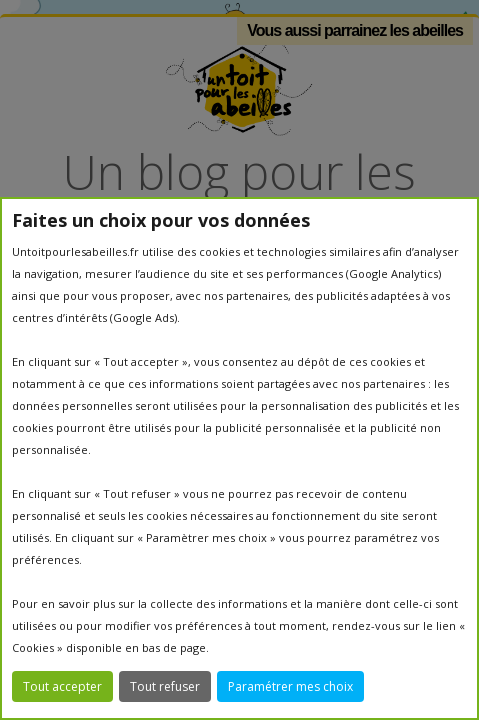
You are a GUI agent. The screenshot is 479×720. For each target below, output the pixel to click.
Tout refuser (165, 686)
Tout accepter (62, 686)
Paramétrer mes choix (290, 686)
